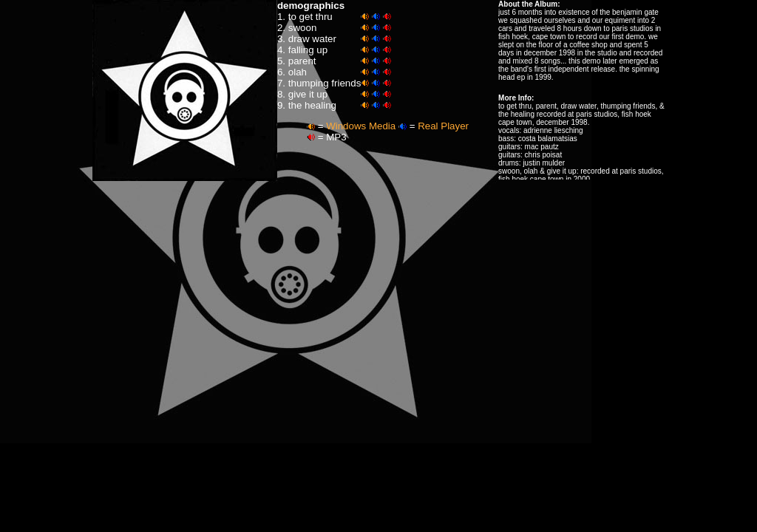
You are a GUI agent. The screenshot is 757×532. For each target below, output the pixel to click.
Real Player (443, 126)
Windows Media (361, 126)
